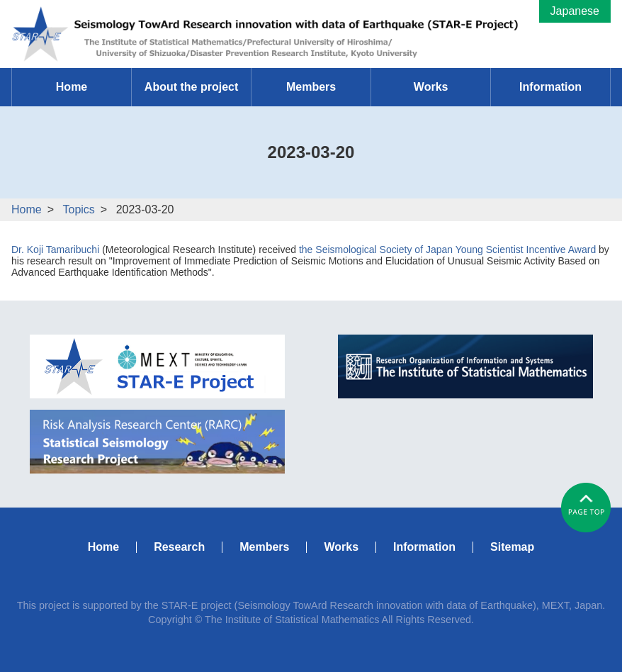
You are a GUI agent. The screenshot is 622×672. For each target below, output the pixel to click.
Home (27, 209)
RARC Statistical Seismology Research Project (157, 442)
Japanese (575, 11)
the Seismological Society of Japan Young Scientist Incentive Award (447, 250)
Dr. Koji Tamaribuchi (55, 250)
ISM (465, 366)
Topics (78, 209)
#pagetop (586, 508)
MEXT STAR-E (157, 366)
